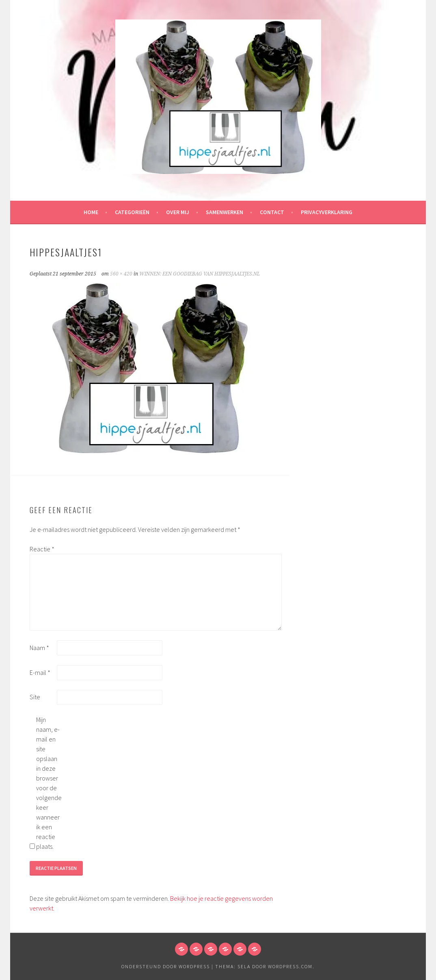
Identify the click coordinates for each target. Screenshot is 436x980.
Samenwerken (224, 212)
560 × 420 (121, 274)
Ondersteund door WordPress (166, 966)
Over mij (178, 212)
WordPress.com (290, 966)
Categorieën (132, 212)
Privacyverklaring (327, 212)
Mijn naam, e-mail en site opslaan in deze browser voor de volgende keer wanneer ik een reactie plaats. (49, 783)
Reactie (42, 549)
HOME (91, 212)
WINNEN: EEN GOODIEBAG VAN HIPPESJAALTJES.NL (200, 274)
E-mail (40, 672)
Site (35, 697)
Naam (39, 648)
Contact (272, 212)
